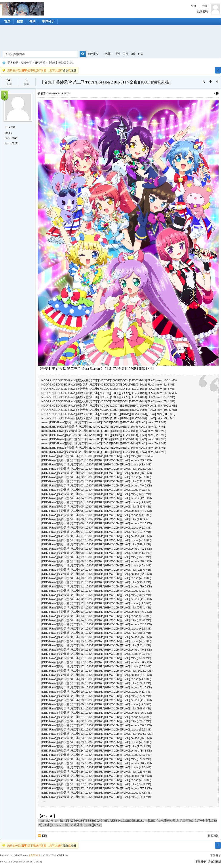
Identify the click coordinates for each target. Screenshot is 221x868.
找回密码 (202, 12)
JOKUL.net (63, 855)
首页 (7, 21)
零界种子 (22, 9)
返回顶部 (213, 836)
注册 (205, 6)
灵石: (8, 138)
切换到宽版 (214, 862)
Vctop (12, 127)
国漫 (126, 54)
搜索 (20, 21)
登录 (194, 6)
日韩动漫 (40, 63)
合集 (141, 54)
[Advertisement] (110, 39)
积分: (8, 143)
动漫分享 (26, 63)
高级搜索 (93, 54)
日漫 (133, 54)
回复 (45, 836)
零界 (118, 54)
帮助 (32, 21)
